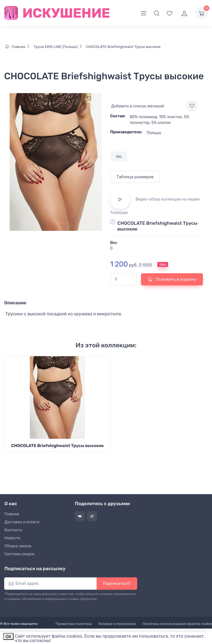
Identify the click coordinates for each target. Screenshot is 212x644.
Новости (12, 538)
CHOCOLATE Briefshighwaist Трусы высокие (123, 47)
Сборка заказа (18, 546)
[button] (157, 13)
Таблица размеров (135, 177)
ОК (8, 637)
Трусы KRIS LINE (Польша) (59, 47)
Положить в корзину (172, 279)
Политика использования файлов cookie (177, 624)
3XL (119, 157)
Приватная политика (74, 624)
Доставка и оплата (22, 522)
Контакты (13, 530)
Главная (19, 47)
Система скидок (19, 554)
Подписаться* (117, 583)
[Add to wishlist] (192, 106)
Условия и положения (117, 624)
